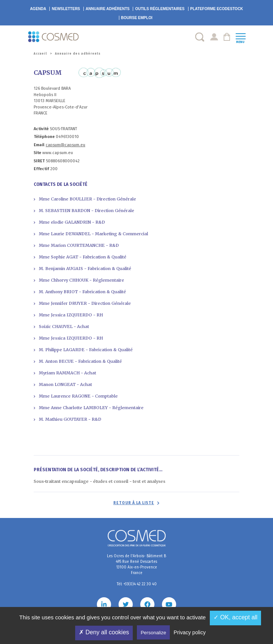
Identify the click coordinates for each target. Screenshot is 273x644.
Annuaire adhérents (108, 9)
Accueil (40, 54)
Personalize (153, 633)
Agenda (38, 9)
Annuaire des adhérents (78, 54)
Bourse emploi (137, 18)
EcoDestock (217, 9)
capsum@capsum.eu (65, 145)
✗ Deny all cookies (104, 632)
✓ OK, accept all (235, 617)
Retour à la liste (134, 503)
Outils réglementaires (160, 9)
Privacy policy (190, 632)
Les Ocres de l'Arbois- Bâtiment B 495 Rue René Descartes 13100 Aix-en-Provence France (136, 565)
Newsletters (66, 9)
